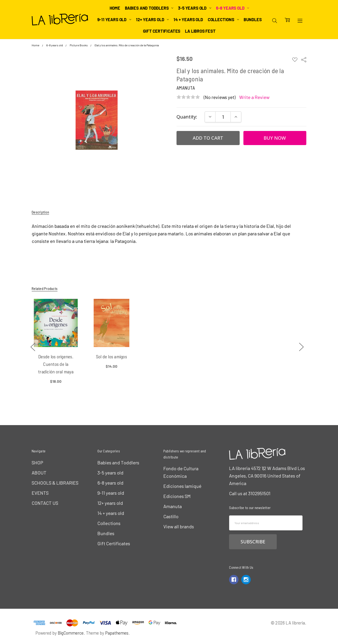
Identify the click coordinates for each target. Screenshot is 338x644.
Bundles (253, 20)
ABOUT (39, 473)
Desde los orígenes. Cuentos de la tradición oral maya (56, 364)
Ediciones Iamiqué (182, 486)
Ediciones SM (177, 496)
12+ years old (152, 20)
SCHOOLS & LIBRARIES (55, 483)
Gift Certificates (162, 31)
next (301, 347)
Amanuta (173, 506)
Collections (223, 20)
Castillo (171, 516)
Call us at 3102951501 (250, 493)
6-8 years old (232, 8)
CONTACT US (45, 503)
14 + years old (188, 20)
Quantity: (187, 117)
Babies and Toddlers (149, 8)
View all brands (179, 526)
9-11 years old (114, 20)
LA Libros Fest (200, 31)
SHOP (37, 462)
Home (115, 8)
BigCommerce (71, 633)
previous (33, 347)
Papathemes (117, 633)
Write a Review (254, 97)
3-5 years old (194, 8)
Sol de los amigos (111, 356)
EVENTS (40, 493)
